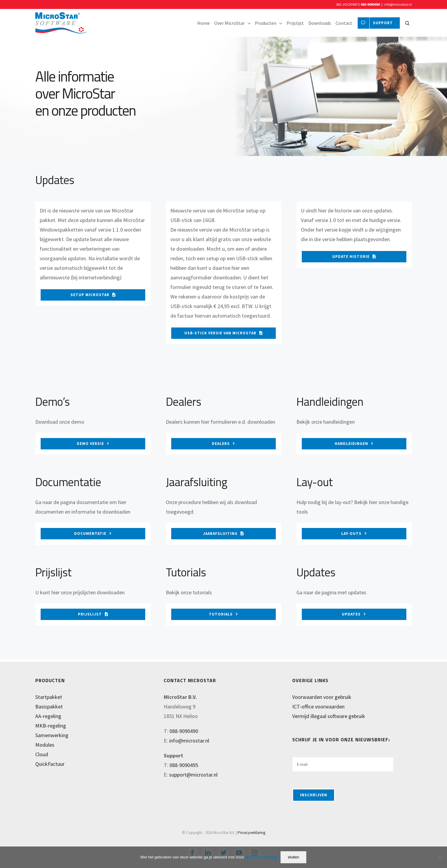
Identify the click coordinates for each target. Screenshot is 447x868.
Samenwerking (52, 735)
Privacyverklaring (251, 833)
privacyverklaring (261, 857)
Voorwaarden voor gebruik (322, 697)
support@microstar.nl (193, 775)
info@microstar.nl (398, 4)
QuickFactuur (50, 764)
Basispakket (49, 707)
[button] (407, 23)
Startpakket (49, 697)
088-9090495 (184, 765)
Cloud (42, 754)
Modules (45, 745)
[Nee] (440, 857)
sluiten (293, 857)
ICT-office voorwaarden (318, 707)
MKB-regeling (51, 726)
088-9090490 (370, 4)
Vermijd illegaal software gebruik (329, 716)
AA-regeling (48, 716)
